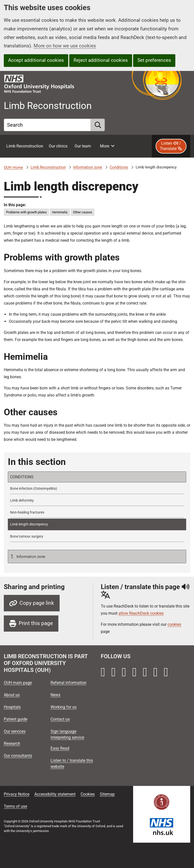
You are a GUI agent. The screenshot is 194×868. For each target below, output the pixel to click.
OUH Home (13, 167)
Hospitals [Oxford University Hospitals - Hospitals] (12, 707)
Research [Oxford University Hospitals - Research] (12, 743)
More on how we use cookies (65, 46)
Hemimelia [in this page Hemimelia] (60, 212)
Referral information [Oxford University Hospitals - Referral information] (68, 683)
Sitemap (107, 794)
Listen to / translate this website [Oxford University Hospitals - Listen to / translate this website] (72, 763)
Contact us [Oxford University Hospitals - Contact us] (60, 719)
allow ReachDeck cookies (141, 613)
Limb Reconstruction (48, 167)
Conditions (119, 167)
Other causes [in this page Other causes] (83, 212)
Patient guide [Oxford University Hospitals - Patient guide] (16, 719)
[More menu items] (107, 146)
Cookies (88, 794)
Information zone (88, 167)
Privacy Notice (17, 794)
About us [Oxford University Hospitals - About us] (12, 695)
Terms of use (15, 806)
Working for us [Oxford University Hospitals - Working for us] (64, 707)
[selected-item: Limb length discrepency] (97, 524)
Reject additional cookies (101, 60)
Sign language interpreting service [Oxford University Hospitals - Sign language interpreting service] (67, 734)
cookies (174, 624)
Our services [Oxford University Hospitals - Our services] (15, 731)
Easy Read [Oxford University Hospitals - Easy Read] (60, 748)
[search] (98, 125)
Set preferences (154, 60)
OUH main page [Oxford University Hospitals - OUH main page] (18, 683)
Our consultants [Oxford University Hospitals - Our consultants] (18, 756)
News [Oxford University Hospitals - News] (55, 695)
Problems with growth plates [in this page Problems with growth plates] (26, 212)
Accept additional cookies (36, 60)
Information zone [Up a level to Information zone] (30, 557)
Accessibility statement (55, 794)
